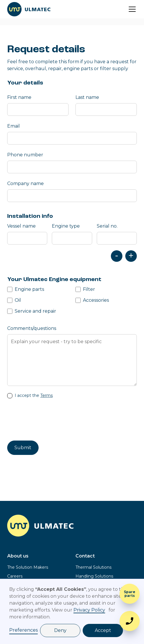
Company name (25, 183)
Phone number (25, 155)
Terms (47, 395)
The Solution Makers (28, 567)
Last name (87, 97)
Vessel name (21, 226)
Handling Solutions (94, 576)
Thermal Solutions (93, 567)
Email (14, 126)
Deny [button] (60, 630)
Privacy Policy (89, 610)
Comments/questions (32, 328)
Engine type (66, 226)
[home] (29, 9)
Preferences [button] (23, 630)
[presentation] (51, 420)
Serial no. (107, 226)
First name (19, 97)
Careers (15, 576)
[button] (131, 9)
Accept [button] (103, 630)
